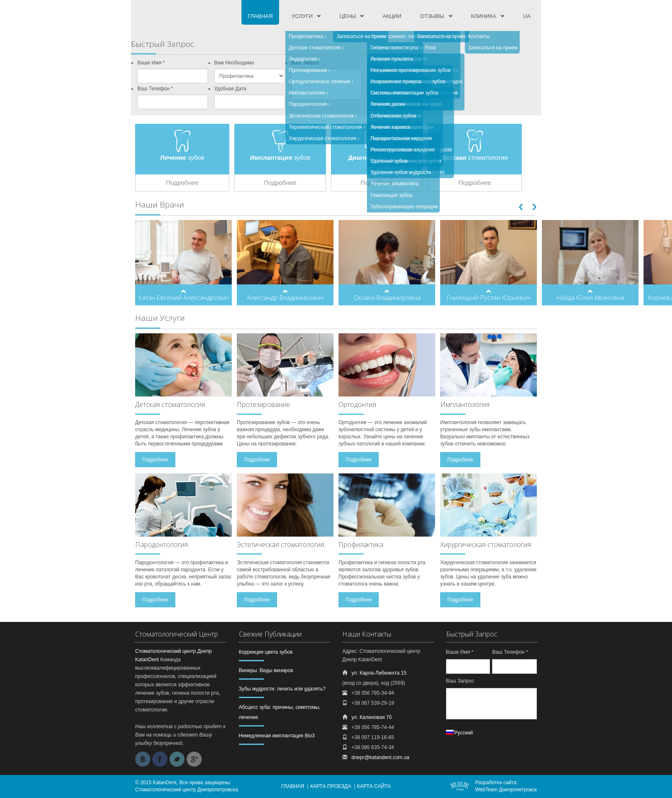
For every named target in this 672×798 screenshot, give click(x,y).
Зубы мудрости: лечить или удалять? (282, 689)
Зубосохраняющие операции (404, 207)
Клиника (484, 16)
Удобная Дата (230, 89)
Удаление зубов (389, 161)
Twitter (177, 759)
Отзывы (432, 16)
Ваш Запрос (460, 681)
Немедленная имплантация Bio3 (277, 736)
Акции (392, 16)
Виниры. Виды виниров (266, 670)
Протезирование (308, 70)
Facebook (160, 759)
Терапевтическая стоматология (325, 127)
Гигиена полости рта (394, 48)
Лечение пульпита (391, 59)
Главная (260, 16)
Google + (194, 759)
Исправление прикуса (396, 82)
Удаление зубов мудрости (401, 172)
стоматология (475, 157)
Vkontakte (143, 759)
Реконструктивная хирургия (402, 150)
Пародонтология (308, 104)
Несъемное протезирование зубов (410, 70)
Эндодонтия (303, 59)
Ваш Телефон (155, 89)
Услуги (302, 16)
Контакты (479, 36)
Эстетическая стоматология (321, 116)
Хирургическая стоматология (323, 138)
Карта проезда (331, 786)
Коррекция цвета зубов (266, 652)
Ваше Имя (151, 63)
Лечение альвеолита (394, 184)
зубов (182, 157)
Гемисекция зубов (391, 195)
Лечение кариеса (390, 127)
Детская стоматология (315, 48)
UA (527, 16)
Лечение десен (388, 104)
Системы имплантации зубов (404, 93)
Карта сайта (374, 786)
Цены (348, 16)
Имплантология (307, 93)
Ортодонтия (357, 404)
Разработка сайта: (496, 783)
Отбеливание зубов (393, 116)
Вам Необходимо (234, 63)
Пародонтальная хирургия (401, 138)
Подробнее (182, 183)
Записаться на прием (361, 36)
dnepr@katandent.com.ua (380, 757)
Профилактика (306, 36)
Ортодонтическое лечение (319, 82)
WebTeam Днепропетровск (506, 790)
